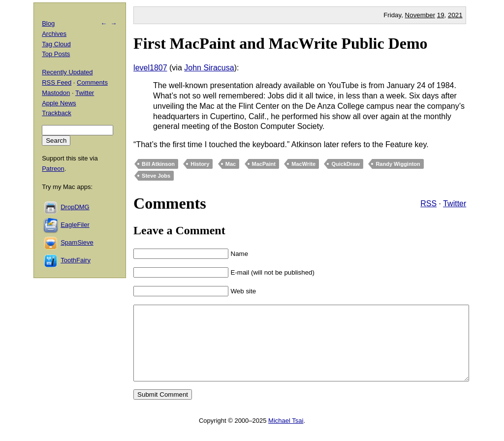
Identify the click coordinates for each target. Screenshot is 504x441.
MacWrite (303, 164)
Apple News (59, 103)
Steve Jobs (156, 176)
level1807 (150, 68)
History (200, 164)
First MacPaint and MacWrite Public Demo (281, 43)
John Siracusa (209, 68)
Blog (48, 23)
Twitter (455, 204)
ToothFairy (76, 260)
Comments (92, 82)
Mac (231, 164)
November (420, 15)
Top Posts (56, 54)
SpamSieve (77, 242)
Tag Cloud (56, 44)
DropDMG (75, 207)
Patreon (53, 169)
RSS (428, 204)
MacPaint (264, 164)
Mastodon (56, 93)
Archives (54, 34)
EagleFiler (75, 225)
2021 (455, 15)
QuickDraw (345, 164)
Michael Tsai (286, 435)
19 (441, 15)
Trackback (56, 113)
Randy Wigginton (398, 164)
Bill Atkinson (158, 164)
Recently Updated (67, 72)
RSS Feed (57, 82)
